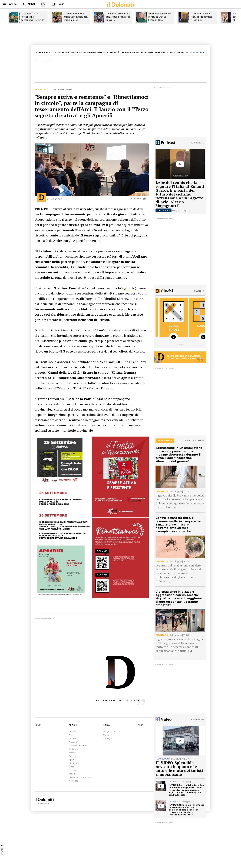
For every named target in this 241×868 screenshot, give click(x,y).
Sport (136, 52)
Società (115, 52)
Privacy (2, 850)
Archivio (196, 143)
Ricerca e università (83, 52)
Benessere (74, 770)
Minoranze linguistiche (170, 52)
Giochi (198, 291)
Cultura (126, 52)
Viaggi (72, 767)
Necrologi (73, 781)
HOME (38, 725)
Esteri (72, 735)
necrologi (192, 52)
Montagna (147, 52)
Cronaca (40, 52)
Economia (64, 52)
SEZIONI (73, 725)
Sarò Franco (164, 210)
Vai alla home (193, 441)
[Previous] (3, 17)
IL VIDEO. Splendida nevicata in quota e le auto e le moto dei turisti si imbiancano (179, 768)
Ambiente (103, 52)
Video (106, 735)
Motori (72, 774)
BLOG (141, 725)
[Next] (238, 17)
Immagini (108, 739)
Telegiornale (109, 732)
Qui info (129, 288)
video (203, 52)
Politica (51, 52)
